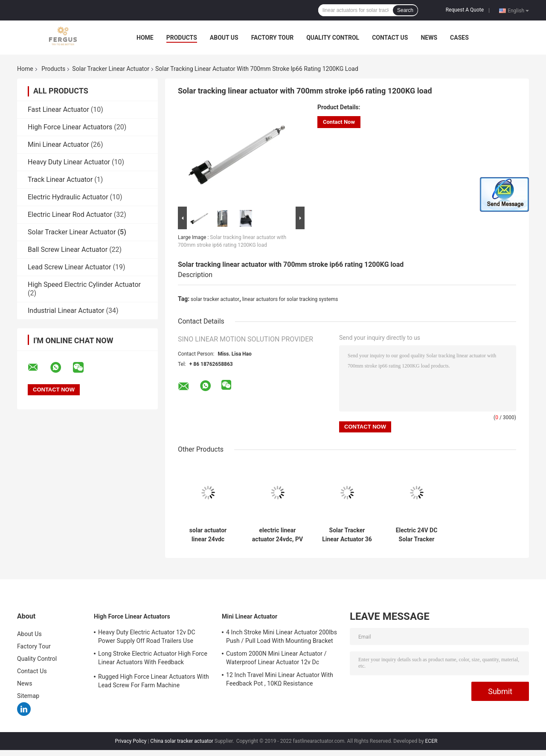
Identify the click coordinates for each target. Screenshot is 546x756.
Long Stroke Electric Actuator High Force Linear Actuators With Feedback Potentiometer (153, 659)
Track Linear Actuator (60, 180)
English (518, 10)
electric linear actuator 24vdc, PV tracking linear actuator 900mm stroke (277, 535)
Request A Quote (465, 10)
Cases (459, 38)
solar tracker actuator (215, 299)
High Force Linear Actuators (70, 127)
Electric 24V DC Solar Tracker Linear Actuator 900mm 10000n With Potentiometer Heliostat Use (417, 535)
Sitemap (28, 696)
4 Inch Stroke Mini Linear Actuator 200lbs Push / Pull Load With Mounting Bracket (282, 636)
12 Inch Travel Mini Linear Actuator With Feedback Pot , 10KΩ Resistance (280, 679)
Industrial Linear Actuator (66, 311)
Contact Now (339, 122)
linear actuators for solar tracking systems (290, 299)
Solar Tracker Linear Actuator (111, 69)
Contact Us (390, 38)
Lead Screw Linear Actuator (70, 267)
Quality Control (333, 38)
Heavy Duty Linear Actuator (69, 162)
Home (145, 38)
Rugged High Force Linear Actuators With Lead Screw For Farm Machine (154, 681)
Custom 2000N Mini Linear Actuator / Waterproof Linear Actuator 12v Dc (276, 658)
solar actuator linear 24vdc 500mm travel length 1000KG (208, 535)
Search (405, 10)
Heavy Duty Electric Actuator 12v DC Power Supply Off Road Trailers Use (147, 636)
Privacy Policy (131, 741)
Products (182, 38)
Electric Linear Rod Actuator (70, 215)
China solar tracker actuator (182, 741)
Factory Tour (273, 38)
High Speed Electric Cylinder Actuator (84, 285)
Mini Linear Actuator (58, 144)
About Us (224, 38)
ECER (431, 741)
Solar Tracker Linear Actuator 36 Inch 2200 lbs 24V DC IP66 (347, 535)
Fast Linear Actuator (58, 109)
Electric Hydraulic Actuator (68, 197)
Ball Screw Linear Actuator (68, 250)
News (429, 38)
